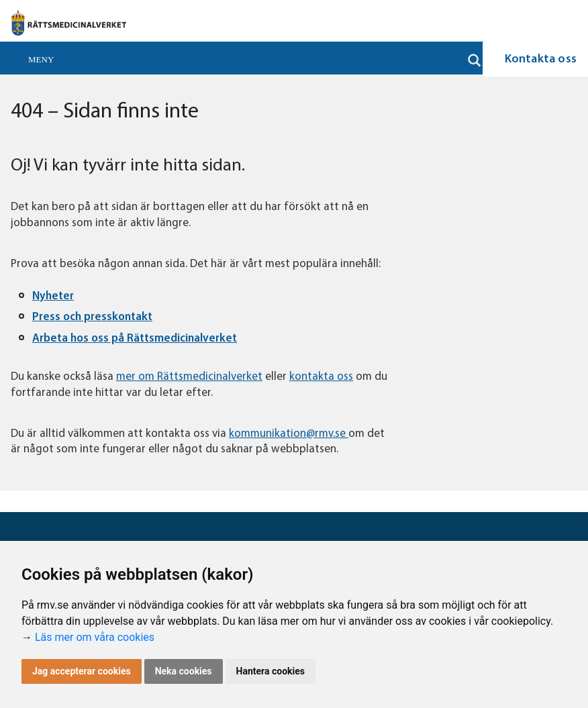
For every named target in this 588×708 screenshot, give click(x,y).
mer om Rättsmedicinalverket (189, 377)
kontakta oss (321, 377)
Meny (41, 59)
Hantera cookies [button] (271, 671)
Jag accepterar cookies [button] (82, 671)
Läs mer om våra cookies (95, 637)
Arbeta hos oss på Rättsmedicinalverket (135, 339)
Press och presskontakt (92, 317)
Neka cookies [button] (184, 671)
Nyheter (53, 296)
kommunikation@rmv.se (289, 434)
